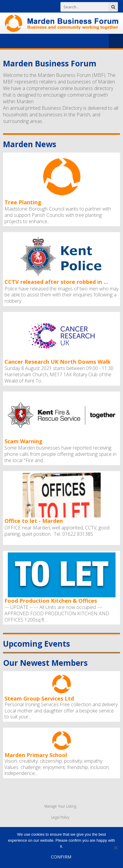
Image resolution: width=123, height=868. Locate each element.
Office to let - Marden (34, 521)
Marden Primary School (36, 755)
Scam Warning (23, 441)
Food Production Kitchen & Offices (51, 601)
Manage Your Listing (60, 806)
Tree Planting (23, 202)
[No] (116, 848)
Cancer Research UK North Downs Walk (58, 362)
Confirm (61, 857)
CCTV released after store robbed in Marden (58, 282)
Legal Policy (60, 817)
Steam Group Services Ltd (39, 698)
